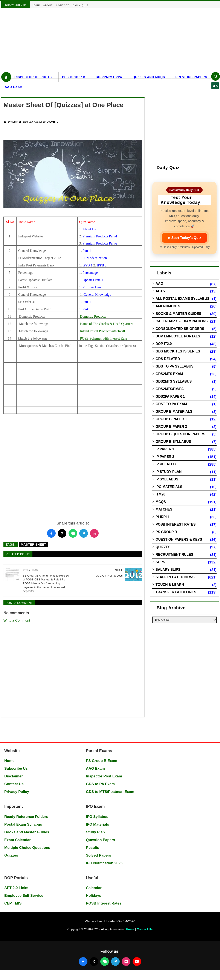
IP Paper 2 (165, 457)
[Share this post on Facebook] (51, 533)
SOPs (160, 562)
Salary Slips (168, 570)
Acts (160, 291)
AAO (159, 284)
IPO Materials (169, 487)
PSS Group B (74, 77)
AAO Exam (14, 87)
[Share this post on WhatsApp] (73, 533)
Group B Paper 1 (171, 419)
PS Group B (166, 532)
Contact (63, 5)
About (48, 5)
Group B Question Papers (180, 434)
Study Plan (95, 832)
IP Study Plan (169, 472)
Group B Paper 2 (171, 427)
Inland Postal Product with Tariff (102, 331)
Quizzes (163, 547)
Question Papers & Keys (179, 539)
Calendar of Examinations (182, 321)
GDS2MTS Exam (169, 374)
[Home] (6, 77)
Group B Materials (174, 412)
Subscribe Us (16, 768)
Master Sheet (34, 544)
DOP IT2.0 (164, 344)
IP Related (166, 464)
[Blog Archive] (184, 620)
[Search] (215, 76)
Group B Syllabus (173, 442)
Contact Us (14, 784)
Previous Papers (191, 77)
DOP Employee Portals (178, 336)
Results (92, 848)
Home (36, 5)
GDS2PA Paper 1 (170, 396)
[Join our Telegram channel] (115, 962)
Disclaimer (14, 776)
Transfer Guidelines (176, 592)
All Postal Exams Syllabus (183, 299)
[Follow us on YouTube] (137, 962)
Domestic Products (93, 316)
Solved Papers (99, 855)
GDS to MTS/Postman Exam (110, 792)
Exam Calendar (18, 840)
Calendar (94, 888)
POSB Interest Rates (176, 524)
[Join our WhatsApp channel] (105, 962)
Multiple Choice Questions (27, 848)
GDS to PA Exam (100, 784)
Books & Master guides (178, 314)
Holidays (94, 896)
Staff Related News (175, 577)
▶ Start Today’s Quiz (184, 238)
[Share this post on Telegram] (84, 533)
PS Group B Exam (102, 761)
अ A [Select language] (215, 86)
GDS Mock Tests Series (178, 351)
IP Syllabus (167, 479)
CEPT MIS (13, 903)
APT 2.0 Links (16, 888)
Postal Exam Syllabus (23, 824)
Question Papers (100, 840)
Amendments (168, 306)
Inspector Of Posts (33, 77)
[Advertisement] (110, 38)
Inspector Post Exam (104, 776)
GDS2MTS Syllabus (174, 381)
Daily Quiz (81, 5)
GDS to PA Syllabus (175, 366)
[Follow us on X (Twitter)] (94, 962)
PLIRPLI (162, 517)
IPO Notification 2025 (104, 863)
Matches (164, 509)
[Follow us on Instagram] (126, 962)
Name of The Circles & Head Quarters (106, 324)
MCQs (161, 502)
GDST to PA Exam (171, 404)
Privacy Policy (17, 792)
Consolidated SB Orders (180, 329)
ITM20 (160, 494)
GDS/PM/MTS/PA (109, 77)
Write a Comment (17, 621)
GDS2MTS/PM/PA (170, 389)
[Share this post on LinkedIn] (94, 533)
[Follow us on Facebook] (83, 962)
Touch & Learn (170, 585)
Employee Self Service (24, 896)
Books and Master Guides (27, 832)
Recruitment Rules (174, 555)
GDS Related (168, 359)
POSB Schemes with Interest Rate (103, 338)
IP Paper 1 (165, 449)
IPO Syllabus (97, 817)
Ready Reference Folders (26, 817)
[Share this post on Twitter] (62, 533)
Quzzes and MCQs (149, 77)
